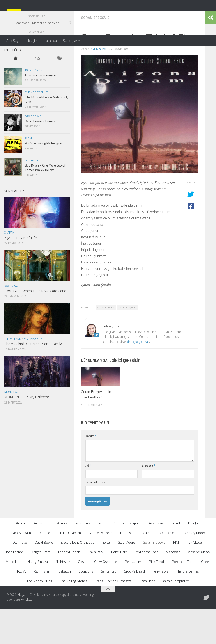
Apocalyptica (132, 558)
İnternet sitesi (95, 517)
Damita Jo (20, 577)
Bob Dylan (32, 195)
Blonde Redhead (101, 568)
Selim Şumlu (100, 84)
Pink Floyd (156, 597)
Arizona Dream (106, 342)
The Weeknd (13, 374)
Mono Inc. (11, 427)
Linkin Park (96, 587)
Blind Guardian (71, 568)
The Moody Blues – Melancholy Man (47, 135)
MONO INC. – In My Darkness (27, 432)
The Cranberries (188, 606)
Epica (106, 577)
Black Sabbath (21, 568)
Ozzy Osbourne (106, 597)
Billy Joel (194, 558)
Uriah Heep (147, 616)
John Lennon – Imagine (41, 110)
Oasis (82, 597)
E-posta (149, 501)
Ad (88, 501)
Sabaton (65, 606)
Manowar (173, 587)
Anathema (83, 558)
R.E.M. (29, 173)
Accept (21, 558)
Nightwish (63, 597)
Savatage (11, 321)
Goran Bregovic (95, 53)
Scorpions (86, 606)
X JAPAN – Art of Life (21, 273)
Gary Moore (126, 577)
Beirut (176, 558)
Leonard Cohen (69, 587)
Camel (148, 568)
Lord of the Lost (146, 587)
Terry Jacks (160, 606)
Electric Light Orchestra (78, 577)
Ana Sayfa (14, 41)
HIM (176, 577)
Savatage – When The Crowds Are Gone (35, 326)
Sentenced (109, 606)
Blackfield (46, 568)
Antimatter (107, 558)
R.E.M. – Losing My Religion (43, 178)
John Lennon (34, 105)
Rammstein (42, 606)
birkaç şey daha (137, 377)
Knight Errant (41, 587)
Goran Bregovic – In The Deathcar (96, 430)
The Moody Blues (37, 127)
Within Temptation (176, 616)
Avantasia (156, 558)
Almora (62, 558)
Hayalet (23, 630)
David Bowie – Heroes (40, 156)
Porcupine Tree (182, 597)
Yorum (91, 471)
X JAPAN (9, 268)
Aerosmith (42, 558)
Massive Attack (199, 587)
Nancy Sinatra (38, 597)
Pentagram (133, 597)
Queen (206, 597)
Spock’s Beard (135, 606)
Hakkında (50, 41)
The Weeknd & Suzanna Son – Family (33, 379)
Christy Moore (195, 568)
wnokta (26, 634)
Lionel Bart (119, 587)
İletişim (33, 41)
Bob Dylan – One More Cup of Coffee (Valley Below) (45, 203)
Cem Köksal (168, 568)
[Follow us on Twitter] (206, 633)
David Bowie (33, 151)
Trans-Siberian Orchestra (113, 616)
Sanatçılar (70, 41)
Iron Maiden (195, 577)
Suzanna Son (33, 374)
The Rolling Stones (74, 616)
